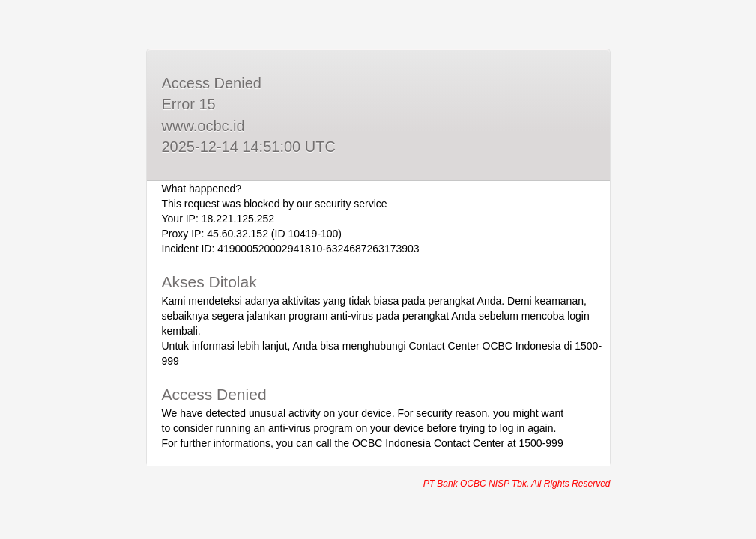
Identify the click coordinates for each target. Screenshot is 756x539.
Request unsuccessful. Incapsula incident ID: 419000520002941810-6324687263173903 (378, 269)
